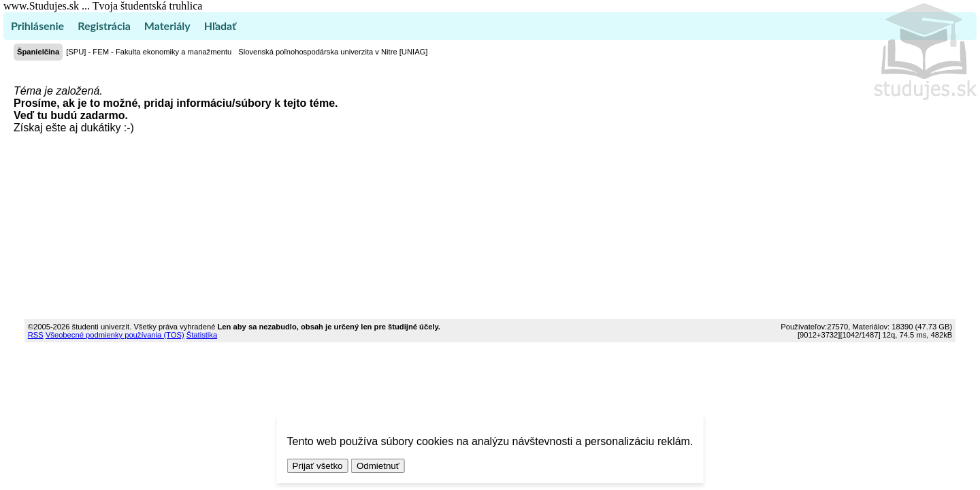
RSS (36, 335)
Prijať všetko (318, 466)
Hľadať (220, 26)
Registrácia (104, 26)
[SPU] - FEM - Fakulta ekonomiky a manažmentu (149, 52)
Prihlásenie (37, 26)
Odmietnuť (378, 466)
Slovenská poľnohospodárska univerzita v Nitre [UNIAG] (333, 52)
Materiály (167, 26)
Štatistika (202, 335)
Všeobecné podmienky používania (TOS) (115, 335)
